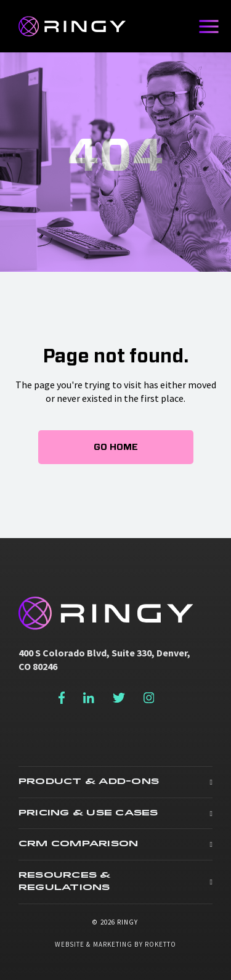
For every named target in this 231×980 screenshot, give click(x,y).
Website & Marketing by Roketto (116, 944)
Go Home (116, 447)
